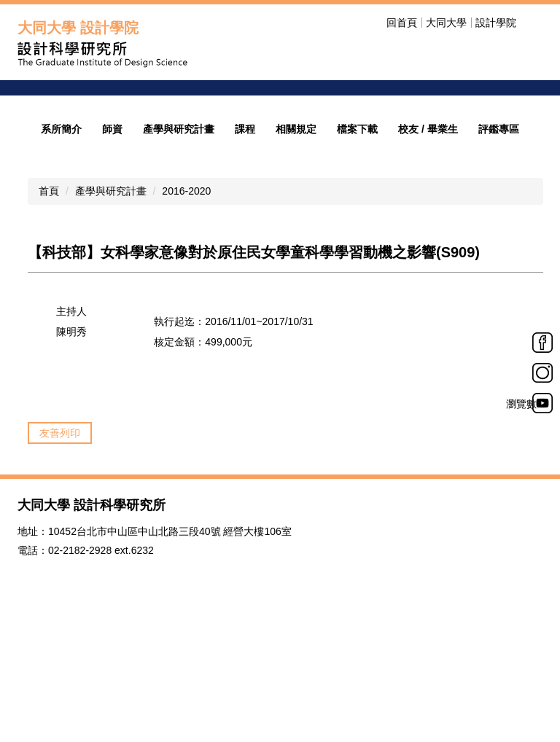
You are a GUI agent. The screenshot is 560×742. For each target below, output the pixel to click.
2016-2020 (186, 294)
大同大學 (446, 23)
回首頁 (402, 23)
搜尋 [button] (534, 23)
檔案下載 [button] (357, 232)
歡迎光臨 (369, 146)
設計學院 (496, 23)
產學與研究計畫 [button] (179, 232)
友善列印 (60, 536)
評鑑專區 (499, 232)
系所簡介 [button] (61, 232)
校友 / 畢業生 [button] (428, 232)
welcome (375, 121)
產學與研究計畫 (111, 294)
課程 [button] (245, 232)
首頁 (49, 294)
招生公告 (369, 164)
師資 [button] (112, 232)
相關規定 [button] (296, 232)
